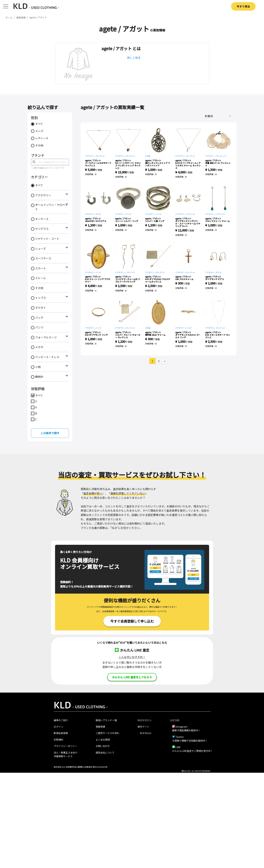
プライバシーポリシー (65, 746)
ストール (41, 278)
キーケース (42, 219)
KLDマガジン (145, 720)
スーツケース (43, 258)
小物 (38, 367)
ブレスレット (221, 156)
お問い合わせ (103, 746)
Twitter (180, 737)
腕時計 (39, 377)
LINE (178, 747)
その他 (39, 145)
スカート (41, 268)
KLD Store (146, 733)
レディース (42, 138)
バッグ (39, 318)
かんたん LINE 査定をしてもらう (132, 677)
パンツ (39, 327)
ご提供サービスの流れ (107, 733)
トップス (41, 298)
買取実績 (100, 727)
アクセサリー (43, 195)
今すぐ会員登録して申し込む (132, 621)
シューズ (40, 248)
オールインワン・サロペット (51, 207)
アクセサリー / (91, 156)
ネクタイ (40, 308)
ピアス (99, 214)
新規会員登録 (61, 733)
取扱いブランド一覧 (106, 720)
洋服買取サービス (63, 756)
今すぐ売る (243, 6)
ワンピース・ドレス (47, 357)
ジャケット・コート (47, 239)
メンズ (39, 131)
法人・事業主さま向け (65, 753)
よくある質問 (103, 740)
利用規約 (58, 740)
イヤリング (191, 214)
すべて (39, 124)
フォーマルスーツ (46, 337)
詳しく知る (134, 58)
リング (129, 214)
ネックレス (100, 156)
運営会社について (105, 753)
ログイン (58, 727)
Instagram (181, 727)
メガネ (39, 347)
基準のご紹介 (61, 720)
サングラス (42, 229)
